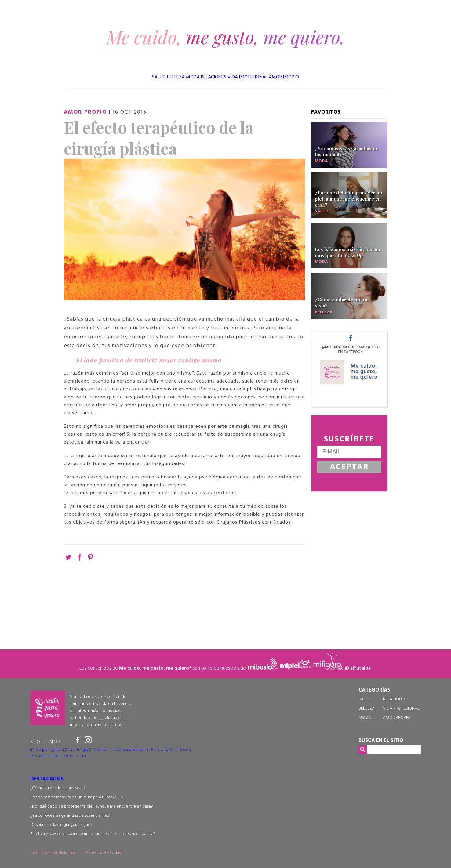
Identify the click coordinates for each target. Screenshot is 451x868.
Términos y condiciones (52, 853)
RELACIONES (214, 77)
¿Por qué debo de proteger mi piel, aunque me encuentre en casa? (92, 806)
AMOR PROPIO (284, 77)
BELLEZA (176, 77)
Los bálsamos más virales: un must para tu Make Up (77, 797)
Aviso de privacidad (104, 853)
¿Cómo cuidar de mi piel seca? (58, 788)
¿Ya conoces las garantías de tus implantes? (71, 816)
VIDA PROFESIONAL (247, 77)
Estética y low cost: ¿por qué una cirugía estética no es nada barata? (93, 834)
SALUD (159, 77)
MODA (193, 77)
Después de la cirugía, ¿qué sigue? (61, 825)
